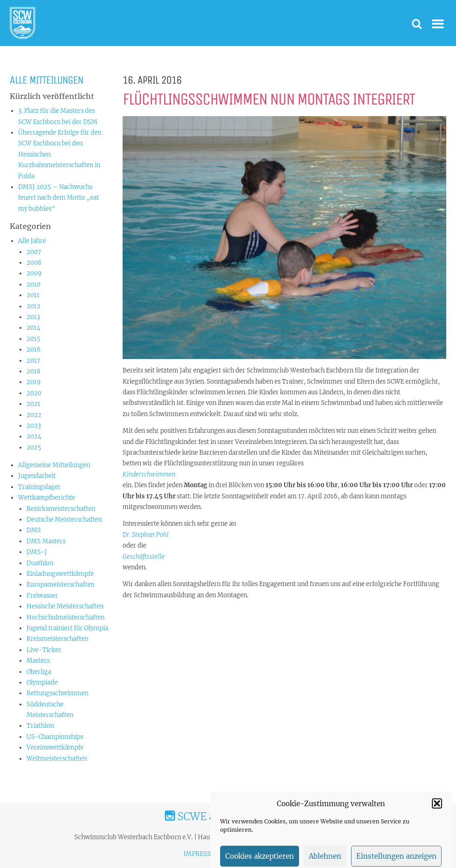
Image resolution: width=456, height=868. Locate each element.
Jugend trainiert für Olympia (67, 628)
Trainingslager (39, 487)
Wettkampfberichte (47, 498)
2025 (34, 447)
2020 (34, 393)
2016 (34, 349)
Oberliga (39, 672)
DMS (34, 530)
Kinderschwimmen (149, 474)
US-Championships (55, 737)
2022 (34, 415)
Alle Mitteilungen (46, 80)
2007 (34, 252)
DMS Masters (46, 541)
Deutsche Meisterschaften (64, 519)
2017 (33, 361)
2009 (34, 273)
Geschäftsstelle (144, 557)
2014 (33, 328)
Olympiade (42, 682)
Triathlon (40, 726)
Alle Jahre (32, 241)
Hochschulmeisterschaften (65, 617)
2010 (33, 284)
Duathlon (40, 563)
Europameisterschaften (60, 584)
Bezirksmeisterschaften (61, 509)
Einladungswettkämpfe (60, 574)
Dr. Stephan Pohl (146, 535)
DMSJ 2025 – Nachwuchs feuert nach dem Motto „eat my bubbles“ (59, 198)
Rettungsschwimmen (57, 693)
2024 (34, 436)
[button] (437, 818)
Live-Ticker (44, 650)
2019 (34, 382)
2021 (33, 404)
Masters (38, 661)
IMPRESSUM (202, 854)
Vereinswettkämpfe (55, 747)
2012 (33, 306)
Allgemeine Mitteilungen (54, 465)
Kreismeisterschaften (57, 639)
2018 (33, 371)
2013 (33, 317)
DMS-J (37, 552)
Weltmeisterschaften (57, 759)
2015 (33, 339)
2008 (34, 263)
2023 (34, 426)
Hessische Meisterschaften (65, 606)
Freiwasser (42, 596)
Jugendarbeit (37, 476)
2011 (33, 295)
